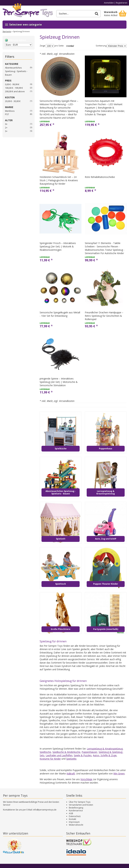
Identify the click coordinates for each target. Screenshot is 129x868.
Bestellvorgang (76, 808)
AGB (71, 813)
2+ (6, 128)
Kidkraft (71, 774)
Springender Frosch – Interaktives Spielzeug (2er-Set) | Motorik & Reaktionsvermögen (58, 246)
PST (7, 114)
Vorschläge (86, 779)
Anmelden (109, 3)
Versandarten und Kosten (81, 805)
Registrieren (122, 3)
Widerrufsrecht (76, 825)
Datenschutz (75, 816)
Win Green (119, 774)
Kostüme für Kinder (50, 759)
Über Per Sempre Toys (80, 802)
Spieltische (45, 752)
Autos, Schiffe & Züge (105, 755)
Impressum (74, 822)
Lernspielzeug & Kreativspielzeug (105, 749)
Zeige (42, 46)
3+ (6, 131)
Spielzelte (71, 759)
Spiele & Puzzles (83, 755)
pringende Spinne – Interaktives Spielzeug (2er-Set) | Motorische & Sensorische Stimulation (59, 382)
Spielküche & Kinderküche (66, 752)
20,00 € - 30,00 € (13, 101)
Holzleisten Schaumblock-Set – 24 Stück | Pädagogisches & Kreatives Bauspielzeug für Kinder (59, 180)
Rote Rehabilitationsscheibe (100, 177)
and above (15, 91)
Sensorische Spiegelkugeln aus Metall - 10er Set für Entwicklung (60, 314)
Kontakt (72, 819)
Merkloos (10, 111)
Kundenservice (76, 811)
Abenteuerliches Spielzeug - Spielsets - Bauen (16, 71)
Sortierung (101, 46)
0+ (6, 124)
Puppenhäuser (89, 752)
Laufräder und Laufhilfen (59, 755)
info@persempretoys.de (45, 810)
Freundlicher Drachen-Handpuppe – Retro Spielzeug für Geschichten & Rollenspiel (104, 316)
